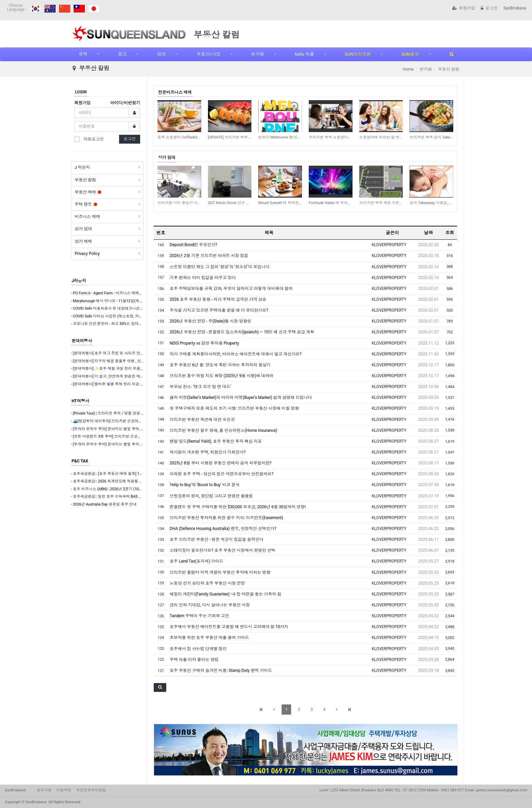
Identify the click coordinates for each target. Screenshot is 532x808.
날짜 (429, 233)
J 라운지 (82, 167)
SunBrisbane (515, 8)
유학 (83, 54)
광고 (122, 54)
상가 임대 (83, 229)
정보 (161, 54)
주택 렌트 (86, 204)
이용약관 (64, 790)
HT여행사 (80, 401)
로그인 (489, 8)
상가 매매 (83, 241)
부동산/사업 (208, 54)
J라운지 (79, 281)
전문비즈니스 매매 (175, 92)
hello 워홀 (305, 54)
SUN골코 (410, 54)
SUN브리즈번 (358, 54)
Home (408, 69)
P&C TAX (80, 461)
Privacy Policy (87, 254)
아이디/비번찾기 (125, 103)
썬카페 (258, 54)
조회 (450, 233)
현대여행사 (82, 341)
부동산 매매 (88, 192)
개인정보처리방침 (91, 790)
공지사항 (44, 790)
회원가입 (464, 8)
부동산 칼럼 (85, 180)
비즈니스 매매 (87, 217)
